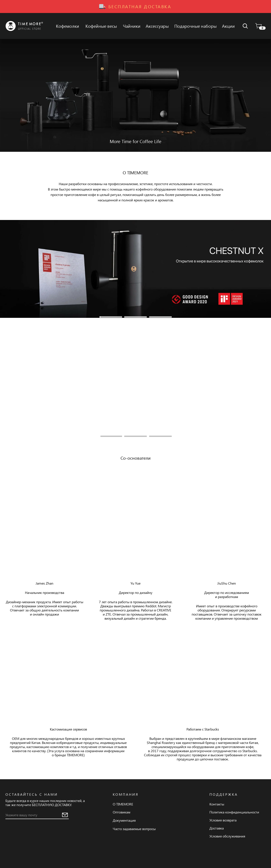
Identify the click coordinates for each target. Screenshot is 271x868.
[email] (33, 815)
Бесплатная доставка (140, 6)
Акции (228, 26)
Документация (124, 820)
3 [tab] (160, 317)
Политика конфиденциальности (234, 812)
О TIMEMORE (123, 804)
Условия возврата (223, 820)
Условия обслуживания (227, 836)
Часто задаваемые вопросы (134, 829)
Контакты (217, 804)
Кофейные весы (101, 26)
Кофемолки (68, 26)
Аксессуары (157, 26)
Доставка (217, 828)
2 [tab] (135, 317)
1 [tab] (111, 317)
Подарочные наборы (195, 26)
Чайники (132, 26)
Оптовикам (122, 812)
